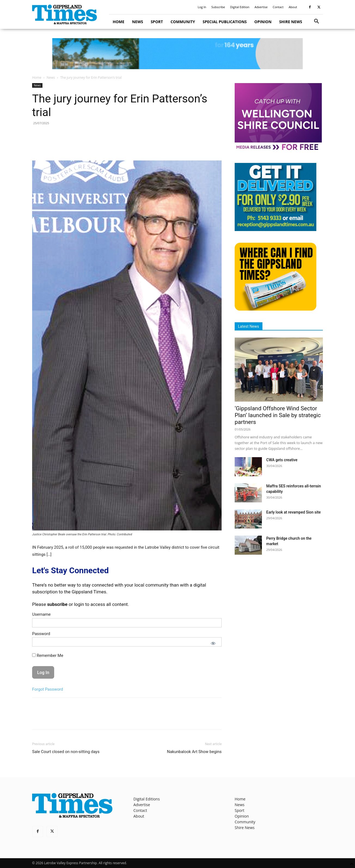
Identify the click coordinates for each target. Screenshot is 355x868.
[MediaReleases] (278, 150)
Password (41, 634)
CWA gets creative (282, 460)
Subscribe (218, 7)
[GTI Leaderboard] (177, 54)
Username (41, 614)
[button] (316, 22)
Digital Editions (147, 799)
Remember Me (48, 655)
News (137, 22)
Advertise (261, 7)
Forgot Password (48, 689)
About (293, 7)
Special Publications (225, 22)
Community (183, 22)
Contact (278, 7)
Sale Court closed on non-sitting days (66, 752)
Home (119, 22)
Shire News (290, 22)
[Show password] (213, 643)
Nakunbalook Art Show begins (194, 752)
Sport (157, 22)
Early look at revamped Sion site (293, 512)
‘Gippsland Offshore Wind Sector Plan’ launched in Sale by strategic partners (278, 415)
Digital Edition (240, 7)
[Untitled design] (276, 230)
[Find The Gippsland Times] (276, 309)
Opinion (263, 22)
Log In (202, 7)
